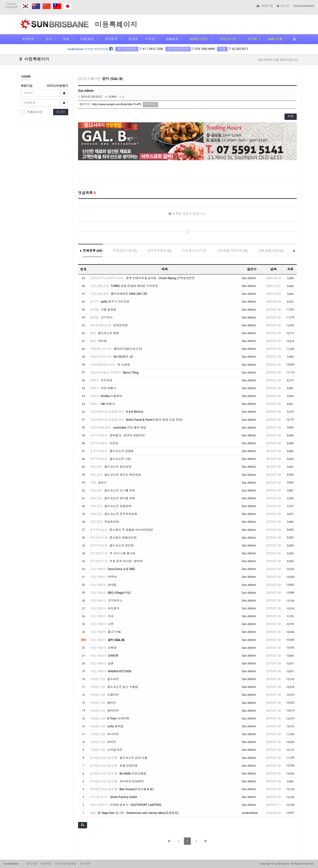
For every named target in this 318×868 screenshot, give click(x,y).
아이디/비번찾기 (57, 86)
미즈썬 (150, 39)
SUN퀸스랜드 (199, 39)
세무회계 (111, 39)
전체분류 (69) (93, 247)
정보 (66, 39)
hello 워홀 (275, 39)
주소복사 (150, 104)
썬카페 (252, 39)
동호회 (133, 39)
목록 (291, 116)
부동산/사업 (228, 39)
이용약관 (46, 864)
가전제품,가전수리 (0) (232, 247)
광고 (49, 39)
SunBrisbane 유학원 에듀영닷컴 (90, 49)
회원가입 (265, 6)
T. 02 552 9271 (239, 49)
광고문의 (85, 864)
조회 (290, 265)
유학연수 (28, 39)
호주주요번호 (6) (159, 247)
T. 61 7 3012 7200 (151, 49)
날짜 (273, 265)
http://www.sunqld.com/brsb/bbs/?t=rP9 (117, 104)
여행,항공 (87, 39)
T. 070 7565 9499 (203, 49)
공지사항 (32, 864)
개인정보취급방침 (66, 864)
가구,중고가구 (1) (194, 247)
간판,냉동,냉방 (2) (271, 247)
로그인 (283, 6)
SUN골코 (172, 39)
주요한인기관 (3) (125, 247)
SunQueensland (304, 6)
